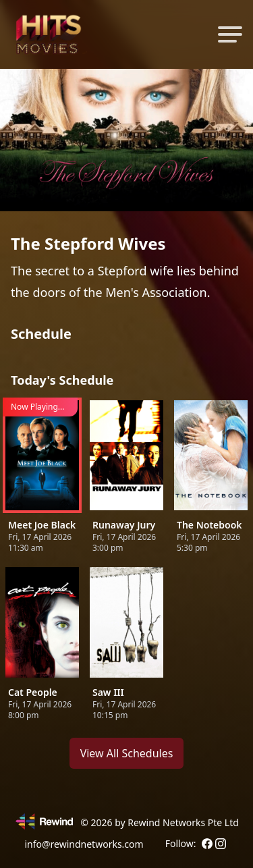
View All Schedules (127, 753)
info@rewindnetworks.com (84, 844)
